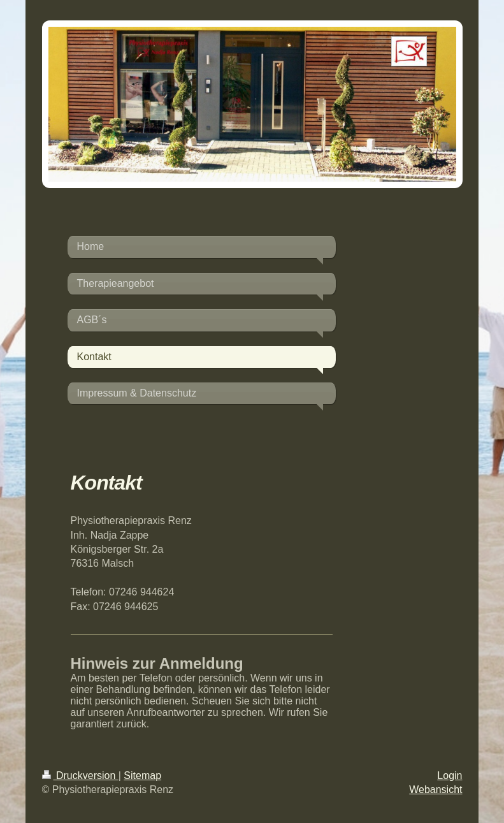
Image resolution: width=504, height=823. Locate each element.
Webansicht (436, 790)
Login (450, 776)
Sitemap (142, 776)
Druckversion (80, 776)
